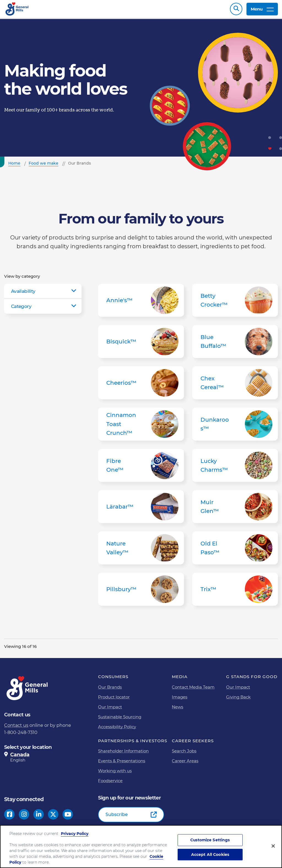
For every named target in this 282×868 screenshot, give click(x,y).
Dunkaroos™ (235, 427)
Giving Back (238, 700)
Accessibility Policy (117, 729)
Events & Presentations (122, 764)
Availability (23, 294)
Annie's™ (141, 303)
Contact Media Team (193, 690)
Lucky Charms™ (235, 468)
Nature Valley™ (141, 551)
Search (236, 10)
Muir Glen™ (235, 509)
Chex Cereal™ (235, 386)
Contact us (16, 728)
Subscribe (117, 817)
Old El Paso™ (235, 551)
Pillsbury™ (141, 592)
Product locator (114, 700)
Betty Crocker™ (235, 303)
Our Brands (110, 690)
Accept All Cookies (210, 855)
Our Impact (110, 710)
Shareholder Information (123, 754)
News (177, 710)
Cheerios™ (141, 386)
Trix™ (235, 592)
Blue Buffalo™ (235, 344)
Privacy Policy (75, 834)
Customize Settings (210, 841)
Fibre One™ (141, 468)
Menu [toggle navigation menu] (262, 10)
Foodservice (110, 783)
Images (180, 700)
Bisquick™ (141, 344)
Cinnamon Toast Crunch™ (141, 427)
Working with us (115, 773)
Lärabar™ (141, 509)
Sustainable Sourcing (120, 720)
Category (21, 309)
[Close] (273, 847)
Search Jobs (184, 754)
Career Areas (185, 764)
